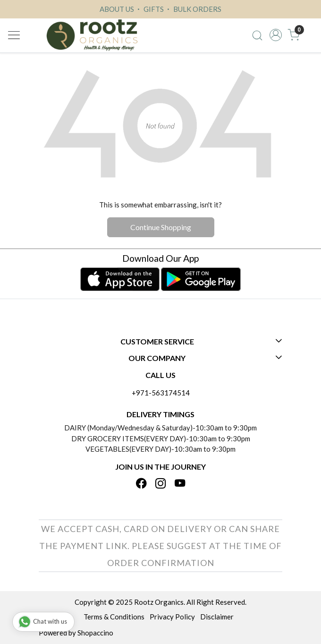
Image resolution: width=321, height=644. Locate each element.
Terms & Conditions (114, 617)
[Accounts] (275, 35)
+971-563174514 (161, 393)
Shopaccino (95, 633)
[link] (257, 35)
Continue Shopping (161, 227)
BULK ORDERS (193, 9)
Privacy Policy (172, 617)
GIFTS (149, 9)
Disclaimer (217, 617)
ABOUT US (117, 9)
